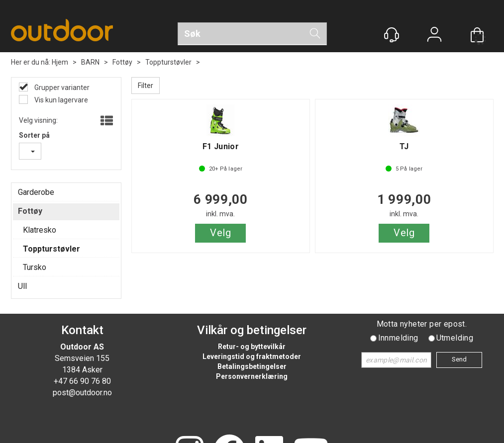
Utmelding (455, 338)
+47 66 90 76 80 (82, 381)
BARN (90, 62)
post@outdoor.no (82, 393)
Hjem (60, 62)
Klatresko (40, 230)
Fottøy (122, 62)
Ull (22, 286)
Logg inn (434, 36)
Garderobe (36, 192)
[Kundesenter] (392, 35)
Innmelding (398, 338)
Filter (146, 86)
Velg (220, 233)
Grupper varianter (61, 88)
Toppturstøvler (168, 62)
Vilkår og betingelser (252, 330)
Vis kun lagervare (60, 100)
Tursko (35, 267)
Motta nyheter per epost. (422, 324)
